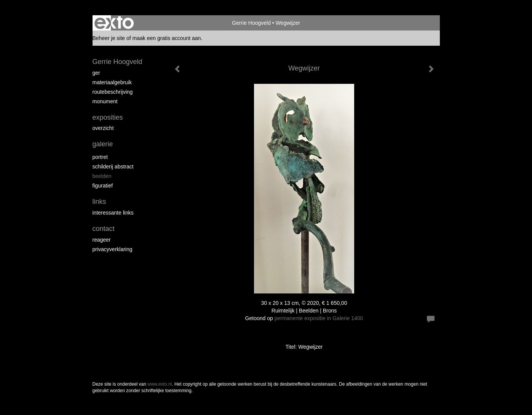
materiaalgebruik (112, 82)
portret (100, 157)
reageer (102, 240)
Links (99, 202)
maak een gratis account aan (167, 38)
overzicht (103, 128)
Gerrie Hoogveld (251, 23)
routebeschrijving (113, 92)
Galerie (103, 144)
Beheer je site (109, 38)
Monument (105, 101)
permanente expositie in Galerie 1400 (319, 318)
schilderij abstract (113, 167)
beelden (102, 176)
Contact (104, 229)
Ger (96, 73)
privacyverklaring (113, 249)
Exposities (108, 117)
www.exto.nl (160, 384)
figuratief (103, 186)
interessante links (113, 213)
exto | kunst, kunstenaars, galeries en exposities (114, 23)
